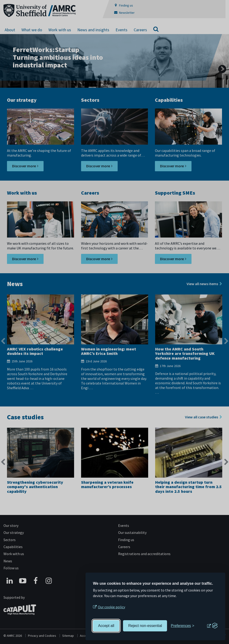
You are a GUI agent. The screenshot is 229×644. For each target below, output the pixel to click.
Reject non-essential (145, 626)
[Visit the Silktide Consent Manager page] (212, 626)
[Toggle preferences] (183, 626)
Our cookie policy (111, 607)
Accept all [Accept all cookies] (106, 626)
